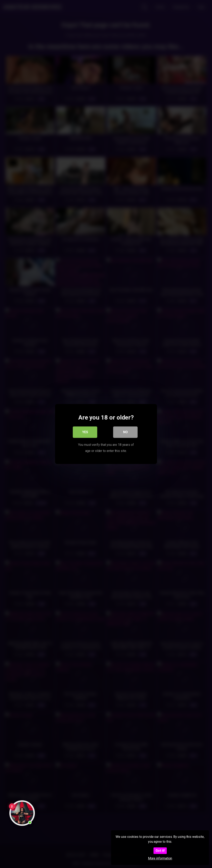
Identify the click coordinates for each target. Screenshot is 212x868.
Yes (85, 432)
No (125, 432)
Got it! (160, 851)
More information (160, 858)
